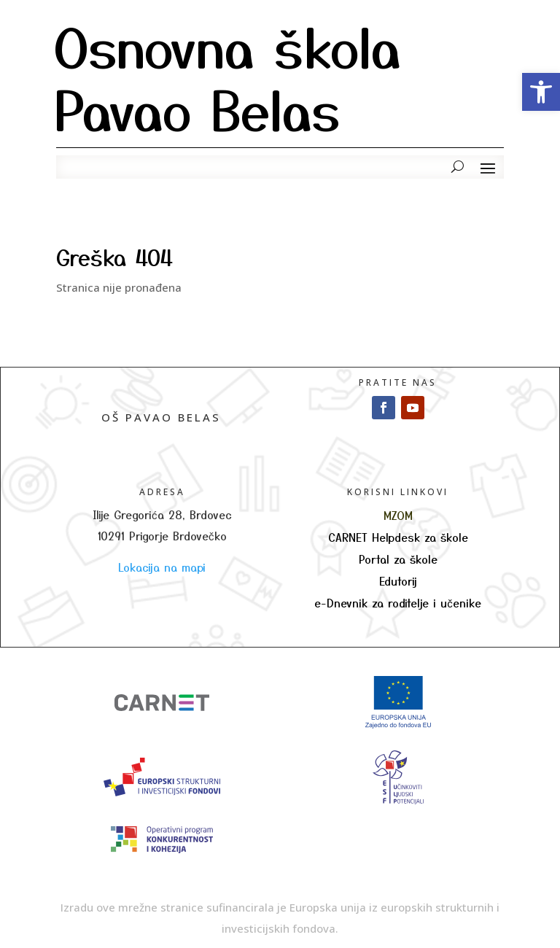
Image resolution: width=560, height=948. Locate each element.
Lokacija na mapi (162, 567)
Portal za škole (398, 559)
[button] (541, 92)
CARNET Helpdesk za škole (398, 537)
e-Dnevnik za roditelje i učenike (398, 603)
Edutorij (398, 581)
